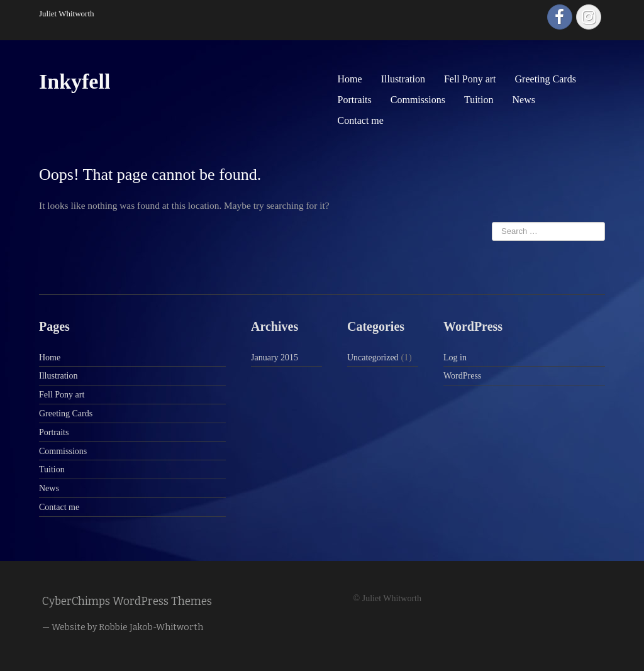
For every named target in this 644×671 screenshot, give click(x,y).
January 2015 (275, 358)
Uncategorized (373, 358)
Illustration (403, 79)
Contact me (361, 120)
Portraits (355, 100)
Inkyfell (75, 81)
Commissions (418, 100)
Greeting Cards (546, 79)
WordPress (462, 376)
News (523, 100)
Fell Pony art (470, 79)
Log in (455, 358)
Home (350, 79)
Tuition (479, 100)
